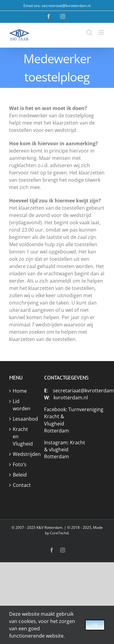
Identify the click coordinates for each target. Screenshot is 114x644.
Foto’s (20, 464)
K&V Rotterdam (49, 527)
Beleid (20, 475)
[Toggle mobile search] (89, 32)
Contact (22, 485)
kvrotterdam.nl (71, 398)
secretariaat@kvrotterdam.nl (66, 6)
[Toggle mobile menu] (102, 32)
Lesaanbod (22, 419)
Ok (95, 625)
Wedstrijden (22, 454)
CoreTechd (59, 533)
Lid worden (22, 405)
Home (20, 391)
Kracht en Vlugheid (22, 436)
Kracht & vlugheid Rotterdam (65, 450)
